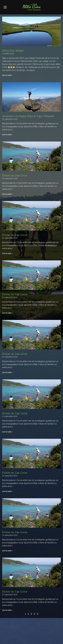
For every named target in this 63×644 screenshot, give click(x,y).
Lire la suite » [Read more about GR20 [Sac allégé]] (7, 75)
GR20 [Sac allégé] (13, 51)
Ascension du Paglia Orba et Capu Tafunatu (28, 116)
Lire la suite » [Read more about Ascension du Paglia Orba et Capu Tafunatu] (7, 135)
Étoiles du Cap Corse (15, 176)
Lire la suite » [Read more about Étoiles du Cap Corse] (7, 194)
